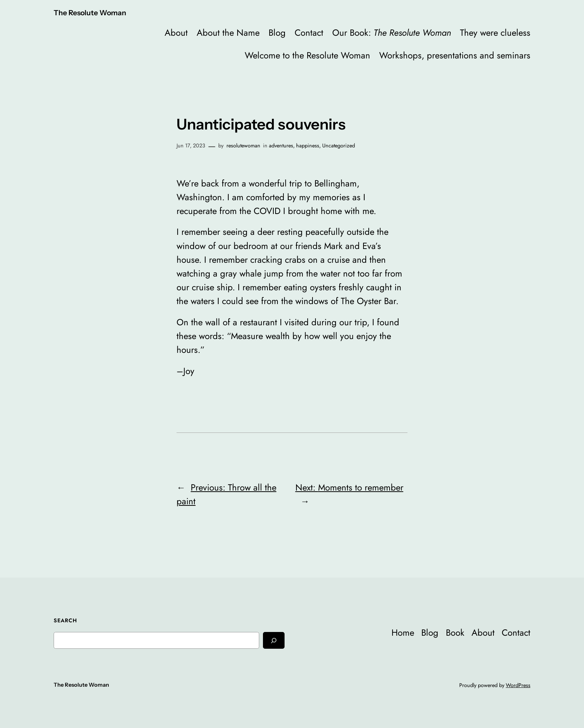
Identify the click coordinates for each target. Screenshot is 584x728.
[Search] (274, 640)
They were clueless (495, 33)
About (176, 33)
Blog (277, 33)
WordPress (518, 685)
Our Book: (392, 33)
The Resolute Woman (90, 13)
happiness (308, 146)
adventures (281, 146)
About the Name (228, 33)
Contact (309, 33)
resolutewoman (243, 146)
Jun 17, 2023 (191, 146)
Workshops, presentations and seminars (455, 55)
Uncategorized (339, 146)
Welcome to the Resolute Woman (307, 55)
